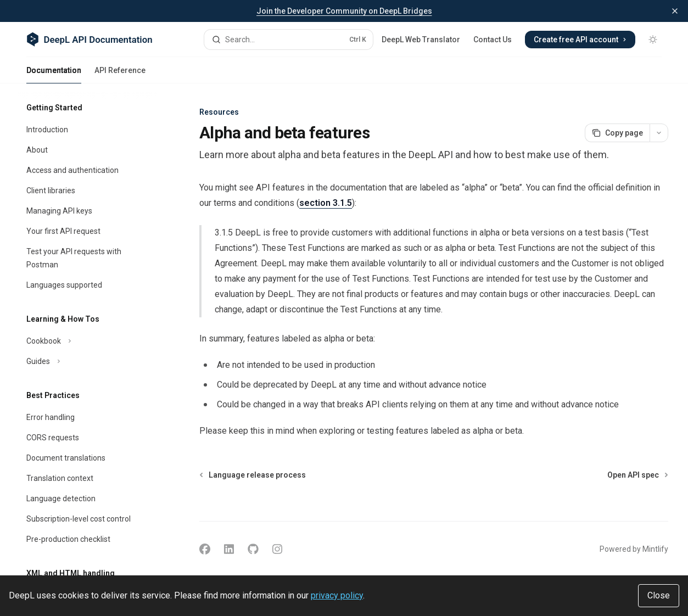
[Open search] (289, 40)
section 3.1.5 (326, 203)
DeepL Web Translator (421, 40)
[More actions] (659, 133)
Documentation (54, 75)
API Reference (120, 75)
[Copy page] (617, 133)
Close (659, 595)
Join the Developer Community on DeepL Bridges (344, 11)
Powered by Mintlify (634, 549)
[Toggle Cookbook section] (88, 341)
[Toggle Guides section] (88, 361)
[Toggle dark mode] (653, 40)
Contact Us (493, 40)
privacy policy (337, 595)
